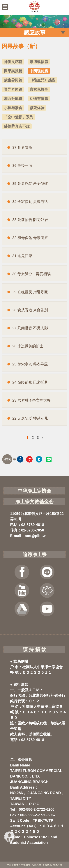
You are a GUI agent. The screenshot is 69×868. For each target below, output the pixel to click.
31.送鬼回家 (22, 256)
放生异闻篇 (13, 80)
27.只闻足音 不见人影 (30, 328)
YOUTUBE (22, 590)
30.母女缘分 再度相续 (31, 274)
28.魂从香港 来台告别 (30, 310)
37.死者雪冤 (22, 147)
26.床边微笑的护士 (28, 346)
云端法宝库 (22, 609)
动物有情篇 (39, 99)
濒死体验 (37, 108)
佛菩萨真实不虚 (17, 126)
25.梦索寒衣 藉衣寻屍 (30, 364)
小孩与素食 (13, 108)
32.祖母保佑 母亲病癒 (30, 238)
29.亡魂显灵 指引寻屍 (30, 292)
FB (22, 572)
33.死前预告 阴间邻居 (30, 220)
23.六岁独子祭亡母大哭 (31, 400)
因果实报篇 (13, 71)
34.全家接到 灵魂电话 (30, 202)
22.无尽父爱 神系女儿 (30, 418)
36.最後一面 (22, 165)
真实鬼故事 (39, 89)
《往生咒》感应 (43, 80)
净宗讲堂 (47, 609)
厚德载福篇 (39, 62)
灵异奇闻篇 (13, 89)
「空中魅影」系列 (19, 117)
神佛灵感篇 (13, 62)
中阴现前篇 (39, 71)
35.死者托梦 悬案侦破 (30, 184)
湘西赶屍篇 (13, 99)
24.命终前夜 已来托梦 (30, 382)
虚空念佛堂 (47, 590)
